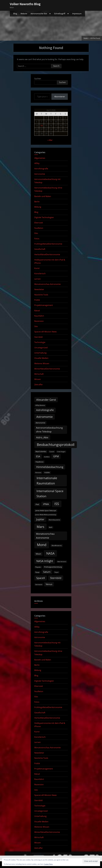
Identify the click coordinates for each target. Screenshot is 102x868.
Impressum (77, 14)
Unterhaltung (40, 353)
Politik (37, 300)
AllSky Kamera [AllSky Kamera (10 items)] (40, 405)
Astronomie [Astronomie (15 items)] (40, 423)
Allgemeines (40, 158)
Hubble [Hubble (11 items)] (47, 472)
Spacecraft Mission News (45, 332)
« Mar (50, 140)
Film (36, 233)
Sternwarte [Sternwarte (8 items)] (39, 585)
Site (36, 326)
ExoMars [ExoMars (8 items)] (47, 457)
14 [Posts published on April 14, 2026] (41, 126)
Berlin (37, 202)
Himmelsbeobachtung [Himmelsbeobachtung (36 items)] (50, 467)
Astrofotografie (41, 169)
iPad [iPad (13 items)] (37, 504)
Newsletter (39, 289)
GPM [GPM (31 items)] (56, 456)
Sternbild (38, 337)
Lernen (37, 279)
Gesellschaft (40, 249)
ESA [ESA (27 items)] (38, 456)
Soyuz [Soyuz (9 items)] (57, 572)
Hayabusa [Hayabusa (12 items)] (39, 462)
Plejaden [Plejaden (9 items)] (38, 567)
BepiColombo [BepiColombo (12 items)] (41, 452)
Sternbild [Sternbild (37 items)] (56, 578)
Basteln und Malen (43, 196)
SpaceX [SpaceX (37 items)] (41, 578)
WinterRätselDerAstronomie (47, 369)
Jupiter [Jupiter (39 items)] (40, 519)
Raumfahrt (39, 316)
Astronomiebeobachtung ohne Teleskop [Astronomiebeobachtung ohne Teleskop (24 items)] (49, 430)
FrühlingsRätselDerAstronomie (48, 244)
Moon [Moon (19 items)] (38, 554)
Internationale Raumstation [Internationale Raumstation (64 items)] (47, 481)
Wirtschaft (39, 374)
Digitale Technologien (44, 217)
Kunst (37, 268)
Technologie (40, 342)
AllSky (37, 163)
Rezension (39, 321)
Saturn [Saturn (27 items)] (47, 572)
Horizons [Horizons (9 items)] (38, 473)
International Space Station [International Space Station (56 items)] (50, 493)
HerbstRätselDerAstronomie (47, 254)
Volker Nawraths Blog (25, 4)
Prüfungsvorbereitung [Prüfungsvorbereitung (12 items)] (53, 567)
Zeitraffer (39, 385)
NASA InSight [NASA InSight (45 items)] (45, 561)
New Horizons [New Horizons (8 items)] (62, 562)
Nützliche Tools (41, 295)
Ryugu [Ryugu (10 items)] (37, 572)
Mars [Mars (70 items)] (40, 527)
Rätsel (37, 311)
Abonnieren (60, 97)
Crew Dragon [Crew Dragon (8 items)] (61, 452)
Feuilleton (39, 228)
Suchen (38, 79)
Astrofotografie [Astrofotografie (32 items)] (45, 410)
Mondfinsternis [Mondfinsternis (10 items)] (57, 546)
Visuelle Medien (41, 358)
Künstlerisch (40, 274)
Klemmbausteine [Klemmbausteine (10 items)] (54, 520)
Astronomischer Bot (39, 14)
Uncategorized (41, 348)
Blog (15, 14)
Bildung (38, 207)
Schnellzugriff (60, 14)
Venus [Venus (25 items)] (49, 584)
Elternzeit (39, 223)
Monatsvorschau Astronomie (47, 284)
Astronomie (40, 174)
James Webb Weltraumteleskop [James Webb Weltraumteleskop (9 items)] (46, 515)
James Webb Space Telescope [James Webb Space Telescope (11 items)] (46, 511)
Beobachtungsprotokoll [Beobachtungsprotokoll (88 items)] (56, 445)
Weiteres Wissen (42, 363)
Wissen (38, 379)
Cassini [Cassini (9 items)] (52, 452)
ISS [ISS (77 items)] (57, 504)
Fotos (37, 239)
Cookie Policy (48, 864)
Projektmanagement (44, 305)
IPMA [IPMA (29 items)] (46, 504)
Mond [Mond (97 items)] (42, 545)
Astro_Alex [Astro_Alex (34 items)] (42, 437)
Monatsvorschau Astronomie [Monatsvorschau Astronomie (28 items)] (45, 536)
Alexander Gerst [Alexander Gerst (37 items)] (46, 400)
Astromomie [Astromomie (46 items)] (44, 417)
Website (24, 14)
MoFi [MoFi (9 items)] (51, 527)
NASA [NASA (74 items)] (50, 553)
